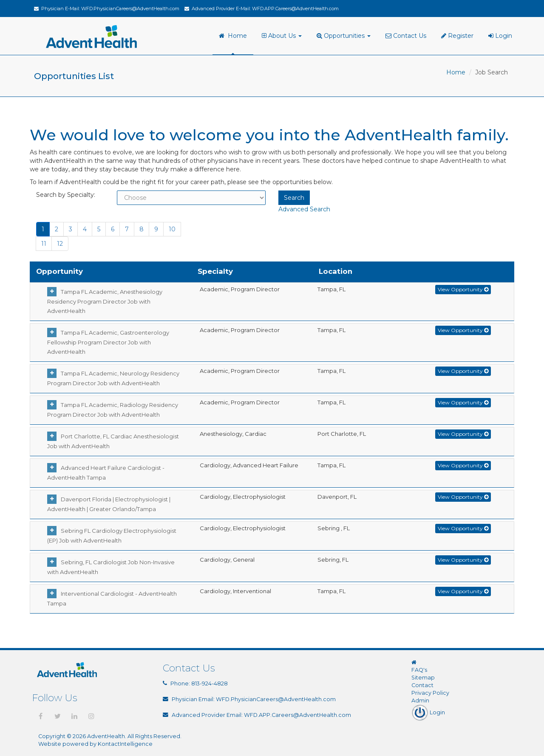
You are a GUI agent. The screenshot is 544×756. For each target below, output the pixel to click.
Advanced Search (304, 209)
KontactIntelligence (125, 744)
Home (233, 36)
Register (457, 36)
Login (500, 36)
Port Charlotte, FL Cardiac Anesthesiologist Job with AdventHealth (113, 441)
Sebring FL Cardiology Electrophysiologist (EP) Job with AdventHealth (112, 536)
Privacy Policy (430, 693)
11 (44, 244)
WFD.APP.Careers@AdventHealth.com (295, 9)
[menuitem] (283, 36)
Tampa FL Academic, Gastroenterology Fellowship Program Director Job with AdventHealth (108, 342)
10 (172, 229)
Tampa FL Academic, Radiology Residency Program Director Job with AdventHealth (113, 410)
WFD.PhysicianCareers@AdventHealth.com (130, 9)
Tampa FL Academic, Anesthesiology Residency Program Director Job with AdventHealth (105, 301)
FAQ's (419, 670)
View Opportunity (463, 289)
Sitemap (423, 678)
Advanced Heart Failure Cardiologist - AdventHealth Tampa (106, 473)
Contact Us (406, 36)
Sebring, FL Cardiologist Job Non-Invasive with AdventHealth (111, 567)
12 (60, 244)
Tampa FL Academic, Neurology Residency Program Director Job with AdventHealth (113, 378)
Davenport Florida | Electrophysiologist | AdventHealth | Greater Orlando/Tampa (109, 504)
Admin (420, 701)
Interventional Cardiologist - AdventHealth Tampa (112, 598)
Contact (422, 685)
